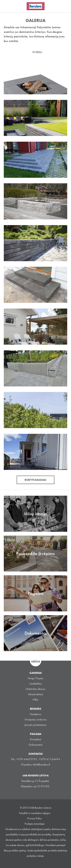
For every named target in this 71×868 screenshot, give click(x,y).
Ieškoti (65, 6)
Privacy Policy (35, 818)
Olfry (35, 700)
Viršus (36, 662)
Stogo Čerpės (35, 678)
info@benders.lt (41, 765)
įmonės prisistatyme (35, 725)
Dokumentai (36, 745)
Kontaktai (36, 739)
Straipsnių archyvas (35, 719)
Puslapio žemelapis (35, 824)
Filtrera (37, 52)
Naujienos (35, 714)
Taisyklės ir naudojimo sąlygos (35, 813)
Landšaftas (35, 684)
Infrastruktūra (36, 694)
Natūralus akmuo (35, 689)
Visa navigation (8, 6)
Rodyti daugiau (35, 480)
